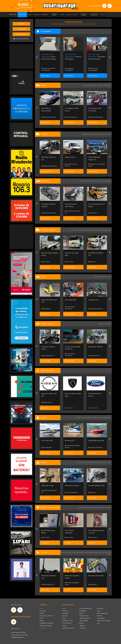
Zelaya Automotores (49, 166)
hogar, (87, 552)
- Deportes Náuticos (84, 618)
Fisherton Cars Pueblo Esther (97, 165)
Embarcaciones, (81, 417)
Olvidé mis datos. (21, 39)
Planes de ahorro (67, 623)
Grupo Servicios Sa (96, 309)
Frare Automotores (49, 117)
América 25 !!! (70, 441)
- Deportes (99, 616)
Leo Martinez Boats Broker (72, 446)
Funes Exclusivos (71, 492)
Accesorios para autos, (87, 507)
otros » (109, 554)
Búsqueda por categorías (46, 623)
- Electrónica (83, 628)
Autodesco (46, 309)
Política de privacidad (46, 626)
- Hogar (98, 611)
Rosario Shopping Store (72, 583)
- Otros (98, 623)
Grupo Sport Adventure (70, 308)
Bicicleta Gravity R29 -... (97, 576)
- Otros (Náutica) (84, 621)
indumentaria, (106, 552)
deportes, (98, 552)
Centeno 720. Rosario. (73, 57)
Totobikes (92, 584)
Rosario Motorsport (96, 117)
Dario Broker (47, 447)
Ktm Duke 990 (70, 300)
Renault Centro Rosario (71, 165)
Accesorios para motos (102, 507)
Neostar (92, 262)
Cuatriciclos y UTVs (67, 621)
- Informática (100, 608)
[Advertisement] (22, 56)
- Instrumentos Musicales (103, 621)
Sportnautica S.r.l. (48, 356)
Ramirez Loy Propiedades (93, 69)
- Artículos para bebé (102, 613)
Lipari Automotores (49, 213)
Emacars (92, 492)
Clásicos (64, 626)
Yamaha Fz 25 (93, 300)
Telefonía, (64, 552)
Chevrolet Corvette (72, 486)
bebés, (92, 552)
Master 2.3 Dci (70, 157)
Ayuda (41, 618)
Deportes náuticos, (93, 417)
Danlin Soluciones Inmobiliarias (48, 69)
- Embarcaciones (84, 616)
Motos (64, 618)
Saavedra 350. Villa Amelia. (97, 57)
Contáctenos (43, 628)
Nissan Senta (46, 402)
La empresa (43, 611)
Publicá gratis (21, 34)
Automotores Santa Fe (72, 212)
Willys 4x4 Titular (47, 486)
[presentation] (37, 58)
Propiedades (83, 611)
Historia (42, 621)
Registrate (21, 29)
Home (41, 608)
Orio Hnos (93, 213)
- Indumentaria (100, 618)
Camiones (65, 616)
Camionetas (65, 613)
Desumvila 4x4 (94, 356)
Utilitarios (65, 611)
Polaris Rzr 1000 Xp (95, 347)
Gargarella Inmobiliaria (69, 69)
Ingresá (21, 24)
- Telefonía (82, 626)
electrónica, (72, 552)
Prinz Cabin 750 (47, 441)
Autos (64, 608)
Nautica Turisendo (95, 447)
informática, (81, 552)
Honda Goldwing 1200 (96, 486)
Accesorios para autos (68, 628)
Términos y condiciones (46, 616)
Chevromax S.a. (71, 117)
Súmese (42, 613)
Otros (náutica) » (106, 417)
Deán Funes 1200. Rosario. (49, 57)
